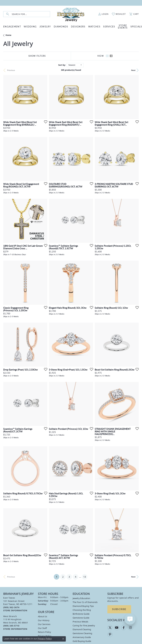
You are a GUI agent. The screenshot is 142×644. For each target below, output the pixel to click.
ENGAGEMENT (12, 26)
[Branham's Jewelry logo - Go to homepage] (71, 14)
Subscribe (119, 609)
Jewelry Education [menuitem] (81, 598)
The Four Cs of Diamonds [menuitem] (85, 602)
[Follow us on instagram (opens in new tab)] (130, 628)
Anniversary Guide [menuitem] (82, 637)
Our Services (44, 624)
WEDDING (30, 26)
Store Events (123, 26)
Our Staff (42, 628)
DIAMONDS (61, 26)
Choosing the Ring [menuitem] (82, 610)
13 (85, 577)
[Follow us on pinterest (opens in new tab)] (110, 634)
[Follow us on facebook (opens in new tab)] (124, 628)
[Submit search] (8, 14)
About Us (43, 616)
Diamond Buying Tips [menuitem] (83, 606)
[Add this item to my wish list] (45, 122)
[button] (103, 14)
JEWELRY (45, 26)
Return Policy (45, 632)
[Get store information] (15, 610)
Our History (44, 620)
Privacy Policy (45, 639)
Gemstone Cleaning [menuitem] (82, 633)
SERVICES (109, 26)
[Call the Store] (11, 607)
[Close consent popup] (63, 639)
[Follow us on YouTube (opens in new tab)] (117, 628)
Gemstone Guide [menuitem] (81, 618)
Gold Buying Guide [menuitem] (82, 641)
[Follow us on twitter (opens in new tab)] (110, 628)
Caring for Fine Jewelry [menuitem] (84, 625)
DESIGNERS (78, 26)
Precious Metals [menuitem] (80, 622)
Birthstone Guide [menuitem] (81, 614)
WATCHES (94, 26)
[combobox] (31, 14)
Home (8, 35)
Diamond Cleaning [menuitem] (82, 629)
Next (133, 70)
